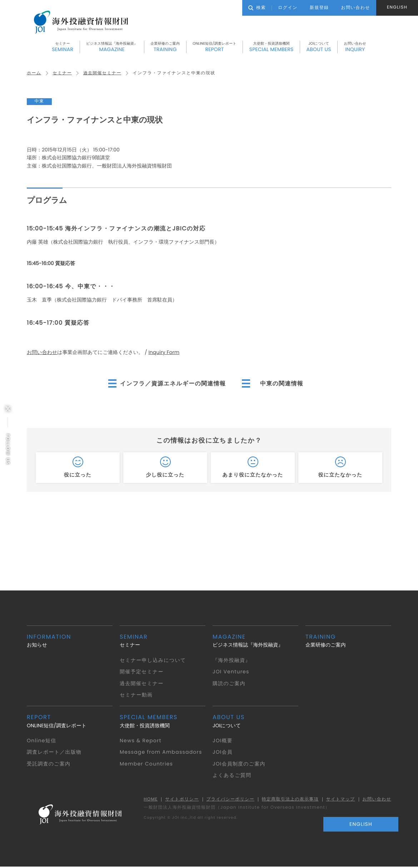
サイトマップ (340, 800)
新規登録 (319, 8)
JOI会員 (223, 753)
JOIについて (319, 48)
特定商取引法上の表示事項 (289, 800)
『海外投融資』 (232, 660)
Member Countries (147, 764)
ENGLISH (397, 7)
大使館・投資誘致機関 (272, 48)
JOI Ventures (231, 672)
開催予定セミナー (142, 672)
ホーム (34, 74)
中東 (39, 102)
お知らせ (70, 641)
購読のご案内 (229, 684)
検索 (257, 8)
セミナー (63, 48)
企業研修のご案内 (165, 48)
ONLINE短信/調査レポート (214, 48)
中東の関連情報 (282, 384)
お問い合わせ (355, 48)
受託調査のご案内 (49, 764)
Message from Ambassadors (162, 753)
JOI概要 (223, 741)
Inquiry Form (164, 353)
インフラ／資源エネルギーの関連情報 (173, 384)
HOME (148, 800)
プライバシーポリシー (228, 800)
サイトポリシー (180, 800)
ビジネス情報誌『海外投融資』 (112, 48)
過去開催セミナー (103, 74)
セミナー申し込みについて (153, 660)
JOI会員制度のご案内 (239, 764)
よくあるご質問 (232, 776)
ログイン (288, 8)
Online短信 (42, 741)
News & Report (141, 741)
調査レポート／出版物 (54, 753)
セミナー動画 (136, 695)
